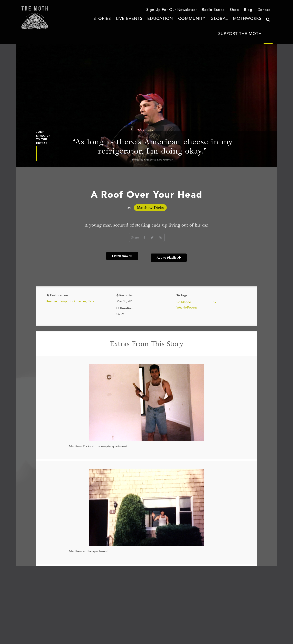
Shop (237, 10)
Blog (250, 10)
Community (168, 24)
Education (143, 24)
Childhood (184, 287)
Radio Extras (218, 10)
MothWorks (213, 24)
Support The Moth (245, 24)
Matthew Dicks (150, 198)
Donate (265, 10)
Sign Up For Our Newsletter (181, 10)
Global (190, 24)
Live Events (117, 24)
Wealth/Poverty (187, 292)
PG (214, 287)
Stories (95, 24)
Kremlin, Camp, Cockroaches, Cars (70, 286)
